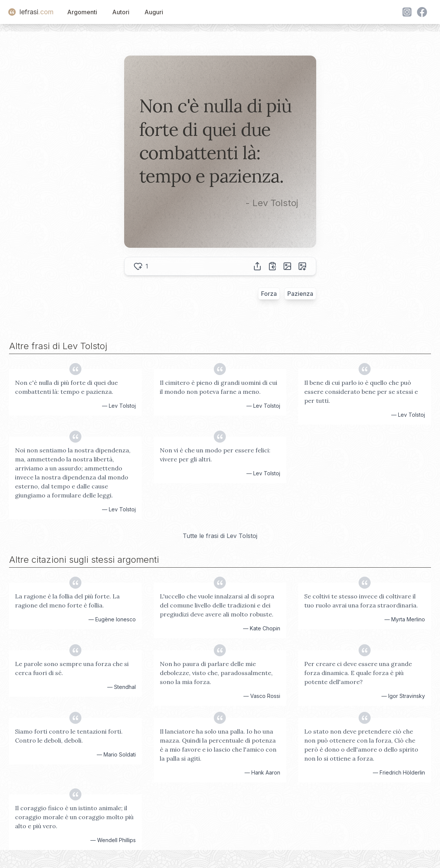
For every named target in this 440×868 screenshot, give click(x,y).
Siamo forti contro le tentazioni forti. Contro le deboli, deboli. (69, 736)
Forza (269, 294)
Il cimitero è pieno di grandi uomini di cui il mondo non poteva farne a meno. (218, 387)
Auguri (154, 12)
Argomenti (82, 12)
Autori (121, 12)
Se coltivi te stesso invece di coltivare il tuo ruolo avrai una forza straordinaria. (361, 601)
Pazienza (300, 294)
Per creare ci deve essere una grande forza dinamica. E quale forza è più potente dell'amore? (358, 673)
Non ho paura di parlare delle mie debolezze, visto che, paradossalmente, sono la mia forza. (216, 673)
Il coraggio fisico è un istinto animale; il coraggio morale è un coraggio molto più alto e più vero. (74, 817)
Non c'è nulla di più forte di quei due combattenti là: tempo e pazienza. (66, 387)
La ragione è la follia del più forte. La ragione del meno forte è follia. (67, 601)
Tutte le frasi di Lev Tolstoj (220, 536)
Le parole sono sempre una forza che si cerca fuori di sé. (72, 668)
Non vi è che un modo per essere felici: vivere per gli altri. (215, 455)
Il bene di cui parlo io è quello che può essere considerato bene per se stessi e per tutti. (361, 392)
